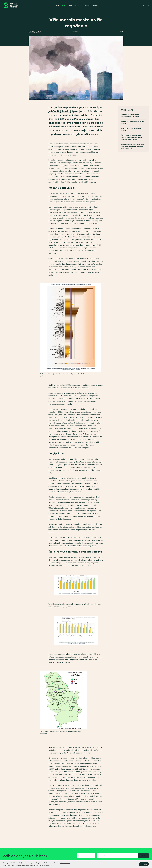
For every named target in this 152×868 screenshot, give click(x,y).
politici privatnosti (65, 866)
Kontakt (95, 5)
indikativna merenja (60, 181)
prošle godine (80, 124)
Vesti (64, 5)
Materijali (87, 5)
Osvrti (70, 5)
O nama (57, 5)
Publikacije (78, 5)
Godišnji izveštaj (62, 113)
